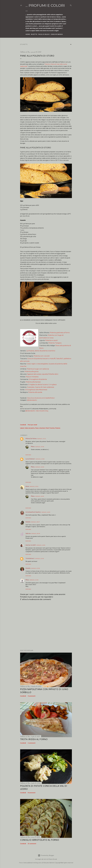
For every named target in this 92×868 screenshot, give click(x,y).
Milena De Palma (31, 438)
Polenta (58, 428)
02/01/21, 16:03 (40, 496)
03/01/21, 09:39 (36, 534)
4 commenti (32, 696)
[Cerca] (71, 5)
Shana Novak (53, 859)
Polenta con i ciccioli (42, 356)
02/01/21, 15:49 (40, 459)
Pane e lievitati (40, 428)
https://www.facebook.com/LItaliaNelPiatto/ (41, 398)
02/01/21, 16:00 (40, 467)
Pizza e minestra (32, 377)
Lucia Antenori (30, 459)
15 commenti (32, 844)
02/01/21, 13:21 (42, 439)
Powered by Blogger (46, 855)
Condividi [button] (23, 425)
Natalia (28, 522)
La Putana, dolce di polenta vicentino (41, 351)
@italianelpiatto (32, 400)
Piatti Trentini (50, 428)
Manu (33, 446)
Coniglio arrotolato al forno (40, 840)
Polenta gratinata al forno (60, 333)
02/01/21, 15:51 (34, 486)
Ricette (34, 34)
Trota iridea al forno (34, 739)
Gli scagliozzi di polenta (38, 379)
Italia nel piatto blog (42, 411)
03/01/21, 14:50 (41, 545)
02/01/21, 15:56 (40, 447)
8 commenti (32, 793)
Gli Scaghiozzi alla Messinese (36, 390)
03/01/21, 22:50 (39, 558)
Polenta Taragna (55, 343)
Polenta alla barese (33, 382)
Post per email (32, 425)
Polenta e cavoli (51, 340)
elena (27, 486)
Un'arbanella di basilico (33, 512)
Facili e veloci (44, 34)
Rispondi (28, 455)
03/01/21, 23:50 (35, 568)
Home (28, 34)
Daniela (28, 568)
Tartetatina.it (30, 558)
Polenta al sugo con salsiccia (38, 369)
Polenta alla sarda (35, 392)
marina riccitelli (31, 545)
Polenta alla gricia (32, 371)
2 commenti (32, 743)
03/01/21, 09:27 (35, 522)
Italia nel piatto (30, 428)
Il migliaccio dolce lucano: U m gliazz (42, 384)
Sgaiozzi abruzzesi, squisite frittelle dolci (43, 374)
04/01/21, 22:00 (34, 580)
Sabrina (28, 533)
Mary (27, 580)
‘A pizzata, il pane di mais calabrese (41, 387)
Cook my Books (57, 34)
